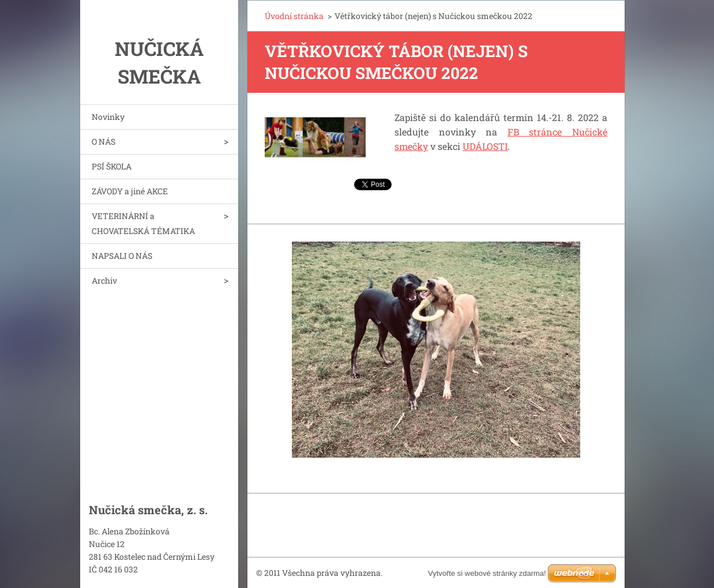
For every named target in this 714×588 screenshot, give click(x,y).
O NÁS (104, 142)
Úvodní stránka (294, 16)
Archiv (104, 280)
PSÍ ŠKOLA (112, 166)
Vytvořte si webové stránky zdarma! (487, 573)
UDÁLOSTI (485, 146)
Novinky (108, 117)
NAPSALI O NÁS (122, 256)
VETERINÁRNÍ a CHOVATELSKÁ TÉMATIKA (143, 223)
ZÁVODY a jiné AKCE (130, 191)
